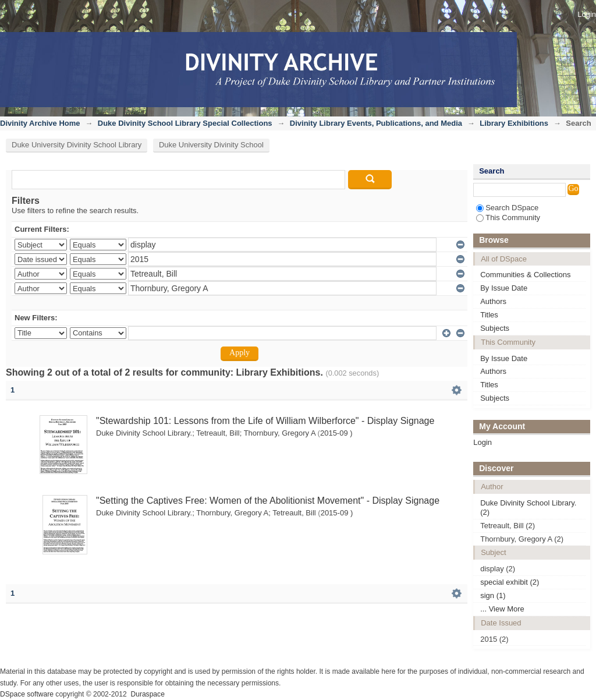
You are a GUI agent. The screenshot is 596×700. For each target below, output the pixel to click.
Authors (493, 301)
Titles (489, 315)
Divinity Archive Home (40, 123)
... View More (502, 609)
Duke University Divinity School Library (77, 145)
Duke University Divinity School (211, 145)
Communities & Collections (525, 275)
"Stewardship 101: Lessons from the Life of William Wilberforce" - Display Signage (265, 421)
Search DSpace (507, 208)
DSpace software (27, 694)
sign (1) (493, 595)
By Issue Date (504, 288)
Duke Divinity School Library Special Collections (185, 123)
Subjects (495, 328)
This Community (508, 218)
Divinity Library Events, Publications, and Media (376, 123)
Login (587, 14)
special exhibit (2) (510, 582)
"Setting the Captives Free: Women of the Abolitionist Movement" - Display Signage (268, 501)
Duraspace (147, 694)
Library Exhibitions (514, 123)
